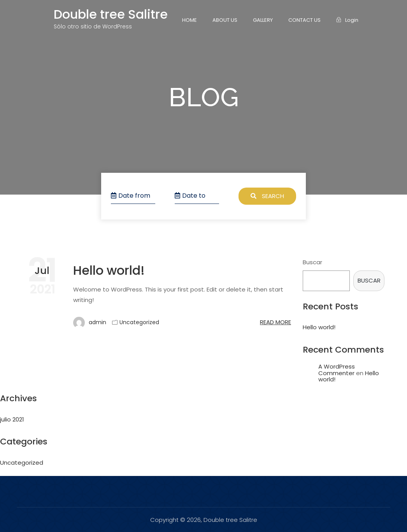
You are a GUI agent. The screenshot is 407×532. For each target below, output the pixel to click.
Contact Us (304, 20)
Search (267, 196)
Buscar (312, 262)
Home (189, 20)
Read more (275, 322)
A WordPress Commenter (337, 370)
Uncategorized (139, 322)
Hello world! (109, 270)
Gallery (263, 20)
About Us (225, 20)
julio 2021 (12, 419)
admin (90, 323)
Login (347, 20)
